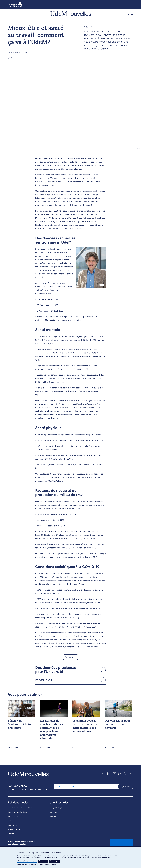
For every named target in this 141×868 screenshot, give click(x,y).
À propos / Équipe (56, 812)
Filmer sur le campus (15, 825)
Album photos (13, 821)
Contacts (11, 838)
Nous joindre (54, 817)
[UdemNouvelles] (70, 16)
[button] (130, 16)
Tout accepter (55, 861)
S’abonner (53, 821)
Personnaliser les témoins (27, 861)
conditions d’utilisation (51, 865)
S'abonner (125, 791)
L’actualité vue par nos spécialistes (20, 812)
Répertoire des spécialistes (17, 817)
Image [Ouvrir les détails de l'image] (137, 152)
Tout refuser (43, 861)
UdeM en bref (13, 829)
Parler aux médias (14, 834)
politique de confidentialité (31, 865)
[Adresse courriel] (86, 791)
